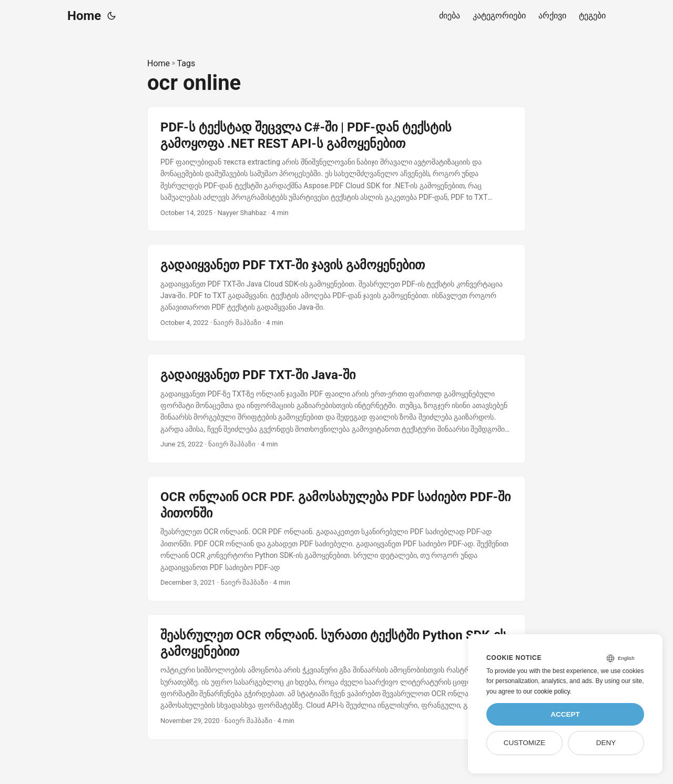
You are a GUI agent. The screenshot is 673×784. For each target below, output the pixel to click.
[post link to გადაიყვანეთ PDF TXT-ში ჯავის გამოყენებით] (336, 293)
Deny (606, 743)
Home (84, 16)
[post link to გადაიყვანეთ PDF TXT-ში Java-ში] (336, 409)
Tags (186, 63)
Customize (524, 743)
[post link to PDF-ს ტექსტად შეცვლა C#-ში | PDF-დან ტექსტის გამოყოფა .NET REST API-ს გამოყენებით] (336, 169)
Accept (565, 714)
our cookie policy (547, 691)
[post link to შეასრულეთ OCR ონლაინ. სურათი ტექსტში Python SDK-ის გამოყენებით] (336, 677)
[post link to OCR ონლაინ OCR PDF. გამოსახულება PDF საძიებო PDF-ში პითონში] (336, 539)
